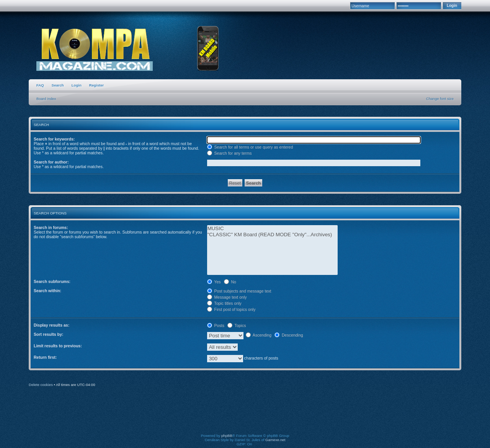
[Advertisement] (245, 415)
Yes (214, 282)
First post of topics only (231, 309)
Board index (46, 99)
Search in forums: (51, 227)
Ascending (259, 335)
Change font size (440, 99)
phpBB (227, 436)
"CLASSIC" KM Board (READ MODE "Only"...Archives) (272, 235)
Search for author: (51, 162)
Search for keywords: (54, 139)
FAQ (40, 85)
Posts (216, 325)
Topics (237, 325)
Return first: (45, 357)
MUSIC (272, 229)
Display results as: (51, 325)
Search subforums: (52, 281)
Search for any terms (229, 153)
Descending (289, 335)
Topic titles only (224, 303)
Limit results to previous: (58, 346)
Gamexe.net (275, 440)
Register (96, 85)
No (230, 282)
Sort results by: (48, 334)
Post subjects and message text (239, 291)
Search (58, 85)
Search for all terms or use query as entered (250, 147)
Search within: (47, 291)
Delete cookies (41, 385)
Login (77, 85)
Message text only (227, 297)
